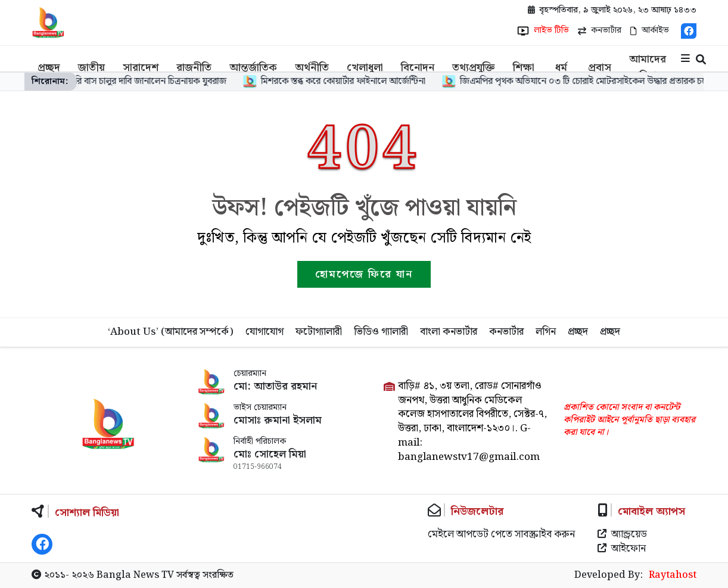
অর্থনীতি (312, 68)
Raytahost (673, 575)
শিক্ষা (524, 68)
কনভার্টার (506, 332)
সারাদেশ (141, 68)
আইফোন (622, 549)
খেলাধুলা (365, 68)
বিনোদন (418, 68)
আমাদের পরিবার (648, 68)
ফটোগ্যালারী (319, 332)
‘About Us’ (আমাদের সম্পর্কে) (171, 332)
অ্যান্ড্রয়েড (622, 535)
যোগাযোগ (265, 332)
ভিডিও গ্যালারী (381, 332)
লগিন (546, 332)
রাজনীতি (194, 68)
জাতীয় (91, 68)
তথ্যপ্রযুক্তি (474, 68)
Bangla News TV (135, 575)
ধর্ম (561, 68)
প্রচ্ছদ (49, 68)
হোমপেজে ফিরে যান (364, 274)
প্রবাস (600, 68)
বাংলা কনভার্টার (449, 332)
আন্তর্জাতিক (253, 68)
